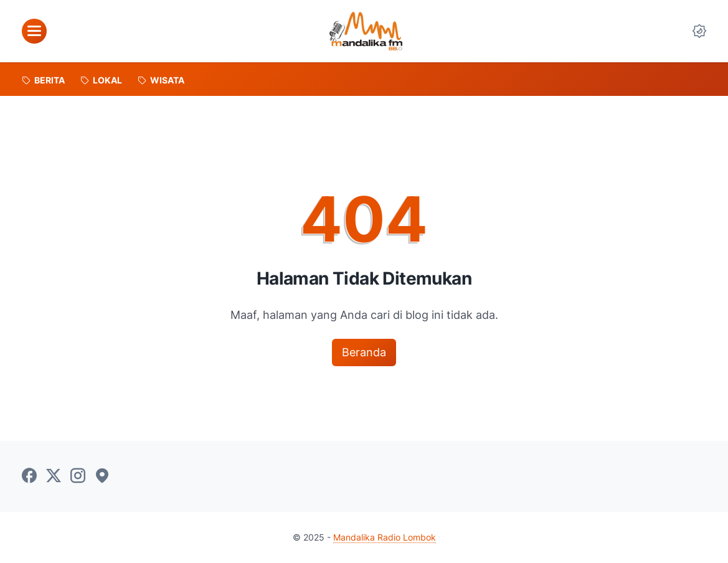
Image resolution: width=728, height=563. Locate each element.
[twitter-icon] (54, 476)
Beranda (364, 352)
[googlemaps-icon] (102, 476)
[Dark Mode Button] (699, 31)
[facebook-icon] (29, 476)
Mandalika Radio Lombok (385, 537)
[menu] (34, 31)
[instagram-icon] (78, 476)
